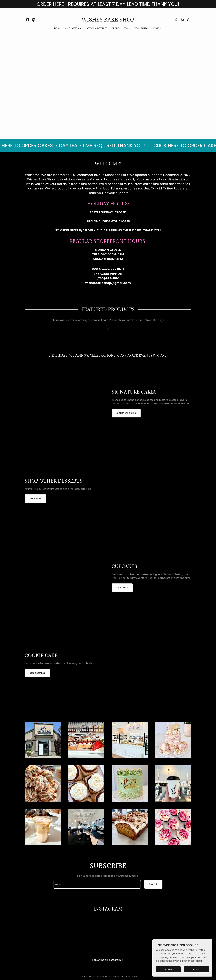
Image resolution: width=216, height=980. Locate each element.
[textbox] (97, 884)
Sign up (153, 884)
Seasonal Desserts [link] (97, 28)
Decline (168, 969)
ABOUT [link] (115, 28)
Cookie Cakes (37, 673)
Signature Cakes (126, 413)
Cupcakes (122, 588)
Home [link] (57, 28)
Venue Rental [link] (141, 28)
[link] (28, 20)
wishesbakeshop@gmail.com (108, 283)
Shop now (35, 498)
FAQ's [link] (127, 28)
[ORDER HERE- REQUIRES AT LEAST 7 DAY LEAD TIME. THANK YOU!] (108, 4)
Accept (196, 969)
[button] (188, 20)
